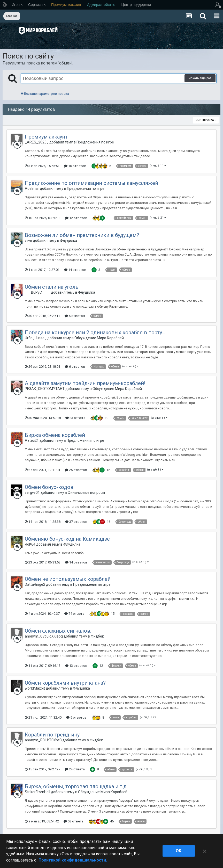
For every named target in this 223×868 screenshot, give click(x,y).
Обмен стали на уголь (52, 287)
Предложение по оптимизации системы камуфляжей (91, 183)
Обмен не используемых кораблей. (68, 579)
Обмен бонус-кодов (49, 487)
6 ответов (75, 316)
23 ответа (75, 418)
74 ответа (74, 614)
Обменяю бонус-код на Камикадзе (67, 539)
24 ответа (75, 769)
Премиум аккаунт (46, 137)
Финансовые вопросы (86, 493)
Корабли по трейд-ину (52, 735)
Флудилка (68, 241)
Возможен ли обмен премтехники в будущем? (82, 235)
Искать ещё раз (200, 78)
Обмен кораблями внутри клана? (65, 683)
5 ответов (76, 717)
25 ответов (76, 470)
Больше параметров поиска (45, 94)
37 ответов (76, 522)
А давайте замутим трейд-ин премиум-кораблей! (85, 383)
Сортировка (206, 120)
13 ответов (76, 666)
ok (179, 851)
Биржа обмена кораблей (55, 435)
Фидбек (97, 636)
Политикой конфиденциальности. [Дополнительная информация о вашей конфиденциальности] (73, 860)
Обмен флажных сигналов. (58, 631)
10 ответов (75, 166)
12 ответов (76, 218)
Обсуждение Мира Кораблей (99, 338)
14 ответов (75, 270)
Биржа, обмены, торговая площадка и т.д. (76, 786)
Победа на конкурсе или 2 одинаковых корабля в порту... (95, 332)
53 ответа (74, 821)
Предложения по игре (95, 142)
